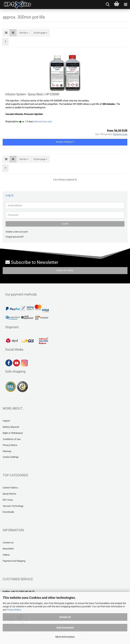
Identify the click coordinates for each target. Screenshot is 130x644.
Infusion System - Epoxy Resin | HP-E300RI (32, 94)
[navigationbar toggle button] (126, 5)
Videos (6, 555)
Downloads (8, 512)
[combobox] (24, 33)
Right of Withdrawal (13, 433)
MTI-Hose (8, 500)
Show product (65, 142)
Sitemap (7, 451)
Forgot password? (15, 237)
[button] (6, 33)
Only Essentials (65, 628)
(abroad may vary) (43, 122)
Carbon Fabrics (10, 488)
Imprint (6, 421)
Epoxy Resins (9, 494)
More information (65, 637)
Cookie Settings (11, 457)
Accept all (65, 617)
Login (65, 224)
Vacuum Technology (13, 506)
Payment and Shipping (14, 561)
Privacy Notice (14, 610)
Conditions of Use (12, 439)
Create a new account (17, 232)
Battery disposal (11, 427)
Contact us (8, 543)
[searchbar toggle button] (108, 5)
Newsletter (8, 549)
